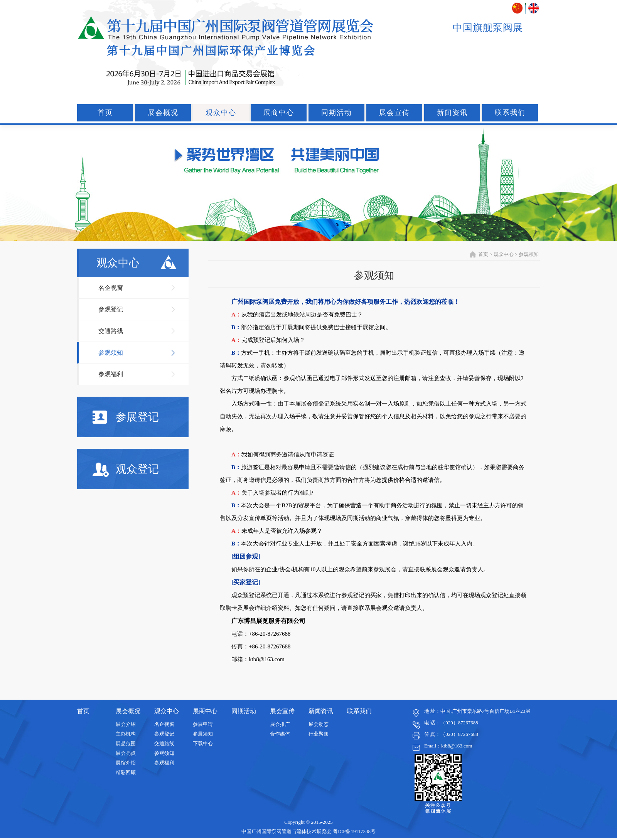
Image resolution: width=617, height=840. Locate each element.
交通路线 (111, 331)
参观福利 (111, 374)
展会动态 (319, 724)
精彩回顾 (126, 772)
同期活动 (337, 113)
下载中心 (203, 743)
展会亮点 (126, 753)
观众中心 (221, 113)
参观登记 (111, 309)
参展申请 (203, 724)
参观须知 (111, 353)
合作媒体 (280, 734)
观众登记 (126, 470)
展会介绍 (126, 724)
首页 (105, 113)
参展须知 (203, 734)
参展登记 (126, 417)
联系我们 (510, 113)
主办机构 (126, 734)
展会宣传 (394, 113)
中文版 (518, 8)
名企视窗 (111, 288)
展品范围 (126, 743)
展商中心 (279, 113)
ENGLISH (534, 8)
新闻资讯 (452, 113)
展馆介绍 (126, 763)
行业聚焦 (319, 734)
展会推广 (280, 724)
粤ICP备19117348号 (354, 831)
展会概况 (163, 113)
